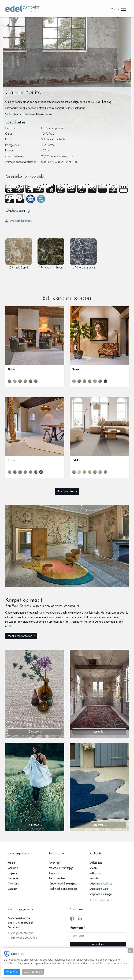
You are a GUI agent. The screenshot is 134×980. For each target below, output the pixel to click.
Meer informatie (33, 972)
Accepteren (12, 972)
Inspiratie (98, 732)
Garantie (54, 873)
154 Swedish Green (51, 254)
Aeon (93, 868)
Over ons (13, 884)
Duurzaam (34, 825)
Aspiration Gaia (99, 889)
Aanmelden (98, 944)
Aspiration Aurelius (101, 884)
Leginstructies (57, 878)
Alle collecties (66, 491)
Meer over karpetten (29, 633)
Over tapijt (55, 863)
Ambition (95, 878)
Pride (76, 460)
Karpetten (98, 825)
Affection (96, 873)
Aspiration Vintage (101, 894)
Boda (12, 370)
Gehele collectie (101, 900)
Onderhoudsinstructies (19, 221)
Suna (76, 370)
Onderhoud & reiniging (63, 884)
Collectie (34, 732)
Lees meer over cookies (113, 963)
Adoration (96, 863)
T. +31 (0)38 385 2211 (21, 933)
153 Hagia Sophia (19, 254)
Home (11, 863)
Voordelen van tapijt (61, 868)
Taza (11, 460)
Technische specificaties (63, 889)
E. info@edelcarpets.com (23, 938)
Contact (12, 889)
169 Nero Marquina (83, 254)
